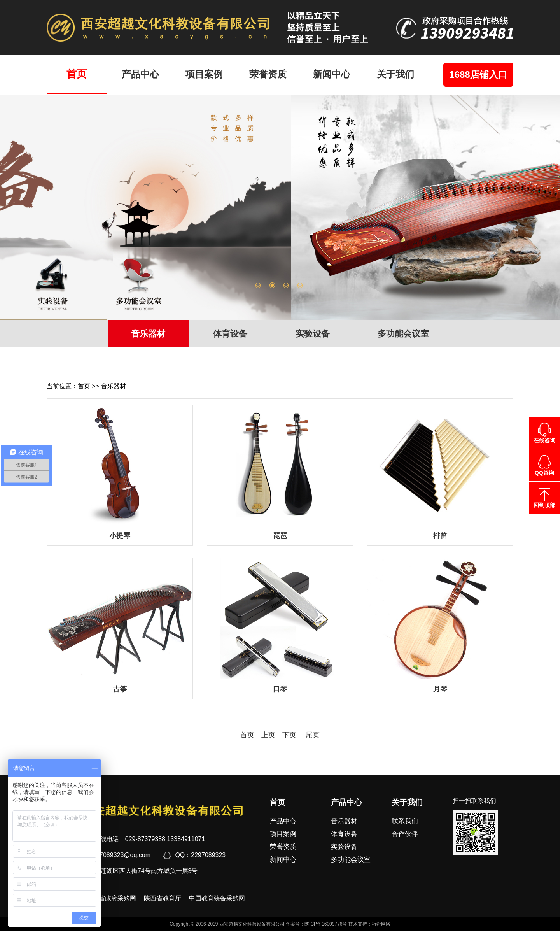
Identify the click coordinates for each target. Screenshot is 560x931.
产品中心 (140, 74)
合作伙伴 (405, 834)
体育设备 (230, 334)
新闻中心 (332, 74)
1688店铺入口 (478, 75)
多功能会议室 (403, 334)
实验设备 (313, 334)
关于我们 (395, 74)
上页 (268, 735)
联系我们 (405, 821)
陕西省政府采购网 (111, 898)
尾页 (309, 735)
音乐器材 (148, 334)
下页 (289, 735)
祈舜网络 (381, 924)
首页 (77, 74)
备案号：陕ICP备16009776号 (316, 924)
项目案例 (204, 74)
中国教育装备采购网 (217, 898)
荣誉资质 (268, 74)
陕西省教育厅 (163, 898)
